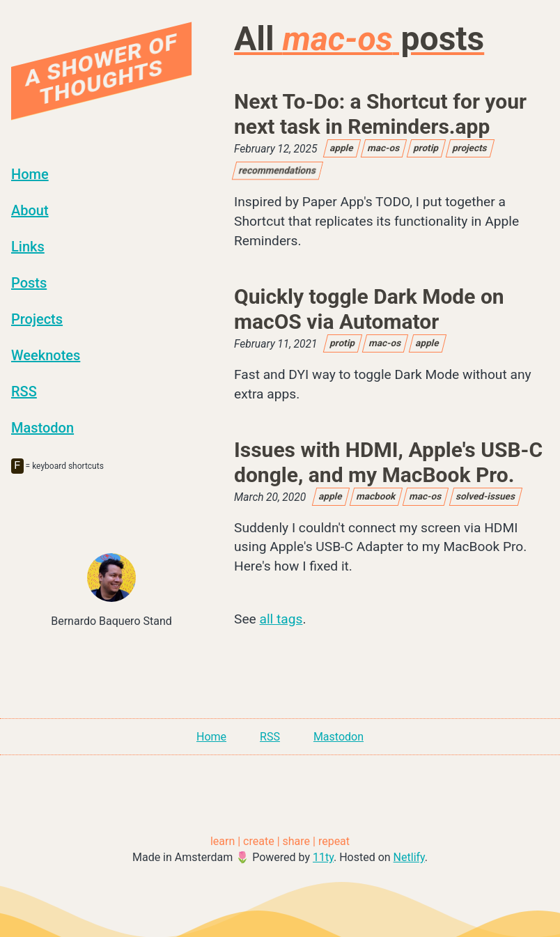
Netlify (409, 857)
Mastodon (42, 428)
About (30, 210)
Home (30, 174)
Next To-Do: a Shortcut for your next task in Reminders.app (380, 114)
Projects (37, 319)
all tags (281, 619)
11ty (323, 857)
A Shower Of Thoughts (101, 69)
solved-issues (486, 496)
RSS (24, 392)
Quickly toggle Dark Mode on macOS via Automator (369, 309)
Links (28, 247)
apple (342, 148)
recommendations (278, 170)
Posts (29, 283)
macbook (376, 496)
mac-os (384, 148)
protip (426, 148)
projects (471, 148)
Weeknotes (46, 355)
